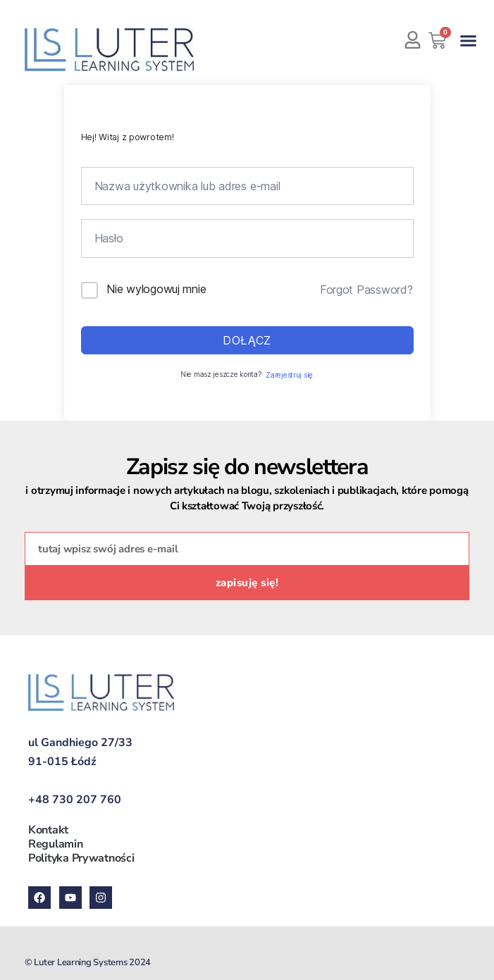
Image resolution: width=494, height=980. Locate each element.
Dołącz (247, 340)
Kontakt (48, 830)
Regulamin (56, 844)
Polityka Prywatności (81, 858)
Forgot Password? (366, 290)
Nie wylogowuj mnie (156, 289)
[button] (469, 41)
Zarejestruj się (289, 375)
